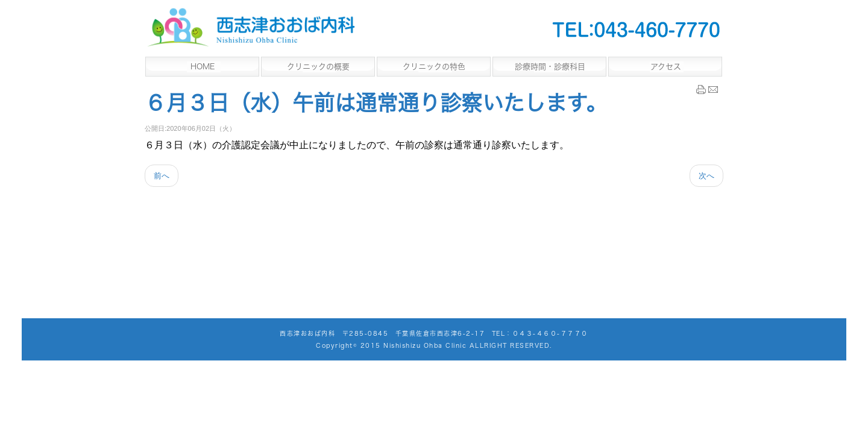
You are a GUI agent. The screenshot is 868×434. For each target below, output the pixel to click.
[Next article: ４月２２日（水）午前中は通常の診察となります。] (706, 176)
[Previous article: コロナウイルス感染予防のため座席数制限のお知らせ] (162, 176)
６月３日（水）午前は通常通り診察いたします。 (376, 103)
